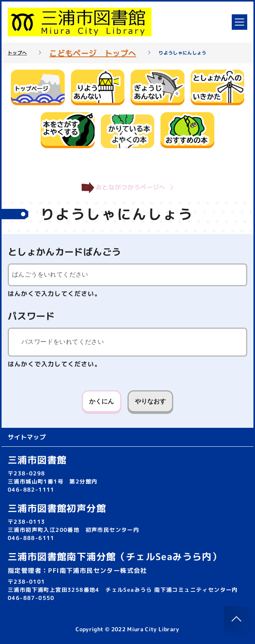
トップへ (17, 53)
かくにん (102, 401)
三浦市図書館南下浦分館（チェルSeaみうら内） (115, 557)
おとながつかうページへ (127, 188)
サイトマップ (27, 437)
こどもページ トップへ (93, 53)
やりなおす (150, 401)
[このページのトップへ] (236, 619)
